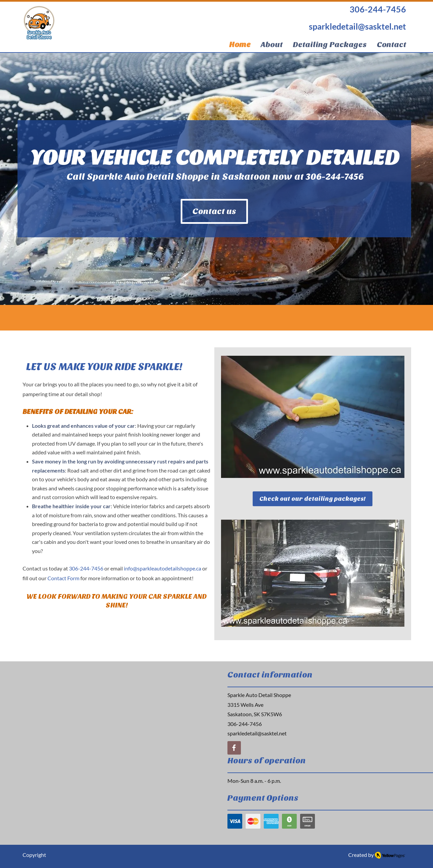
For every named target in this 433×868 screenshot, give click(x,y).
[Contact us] (214, 211)
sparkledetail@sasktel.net (257, 733)
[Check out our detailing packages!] (313, 499)
